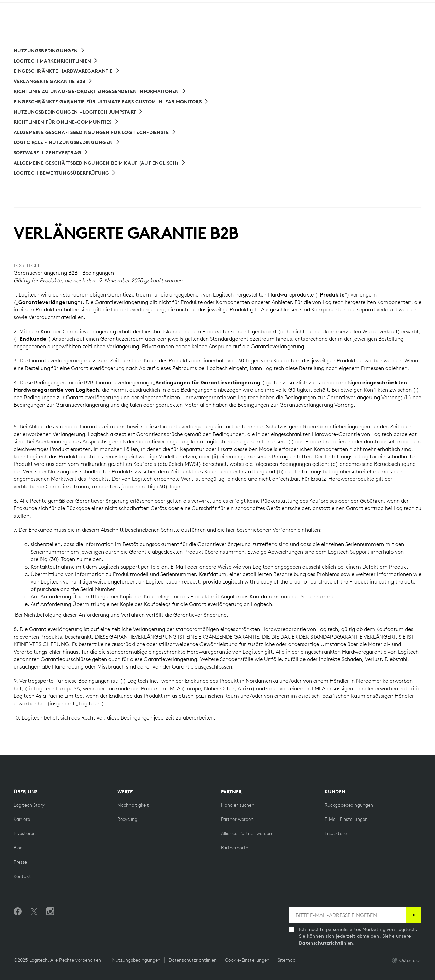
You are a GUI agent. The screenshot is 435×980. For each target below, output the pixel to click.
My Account (394, 23)
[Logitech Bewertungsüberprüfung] (65, 173)
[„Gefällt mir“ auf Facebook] (18, 912)
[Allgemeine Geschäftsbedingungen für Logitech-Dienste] (95, 132)
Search (350, 23)
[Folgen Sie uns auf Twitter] (34, 912)
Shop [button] (68, 22)
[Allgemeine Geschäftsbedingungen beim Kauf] (100, 163)
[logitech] (33, 6)
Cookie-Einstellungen (247, 960)
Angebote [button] (175, 22)
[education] (127, 6)
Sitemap (286, 960)
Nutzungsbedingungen (136, 960)
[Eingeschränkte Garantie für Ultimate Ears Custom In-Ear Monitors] (111, 102)
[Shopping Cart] (411, 23)
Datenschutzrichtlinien (326, 943)
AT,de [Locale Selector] (407, 7)
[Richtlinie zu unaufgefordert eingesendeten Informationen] (100, 91)
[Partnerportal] (235, 848)
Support (377, 7)
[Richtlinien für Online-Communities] (66, 122)
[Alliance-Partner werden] (246, 833)
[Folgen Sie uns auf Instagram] (50, 912)
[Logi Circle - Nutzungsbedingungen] (67, 142)
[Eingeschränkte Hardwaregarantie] (67, 71)
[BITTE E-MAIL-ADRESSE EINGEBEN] (347, 915)
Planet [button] (98, 22)
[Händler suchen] (238, 805)
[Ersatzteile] (336, 833)
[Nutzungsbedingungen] (49, 51)
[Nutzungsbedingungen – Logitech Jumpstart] (78, 112)
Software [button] (134, 22)
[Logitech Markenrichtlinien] (56, 61)
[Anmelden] (414, 915)
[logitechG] (63, 6)
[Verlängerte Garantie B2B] (53, 81)
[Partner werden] (237, 819)
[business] (95, 6)
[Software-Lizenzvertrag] (51, 153)
